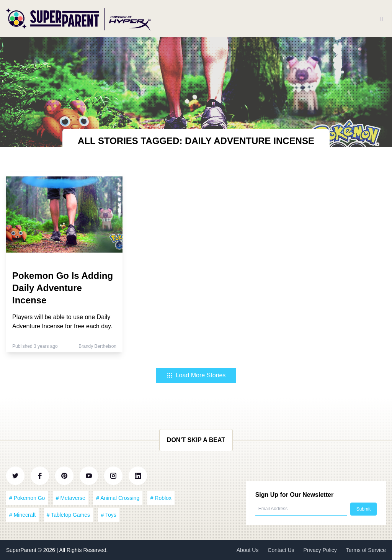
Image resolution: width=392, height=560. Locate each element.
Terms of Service (366, 550)
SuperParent (22, 550)
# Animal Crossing (118, 498)
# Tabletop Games (68, 515)
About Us (248, 550)
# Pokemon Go (27, 498)
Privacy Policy (320, 550)
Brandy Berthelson (97, 346)
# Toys (109, 515)
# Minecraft (22, 515)
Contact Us (281, 550)
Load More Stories (196, 375)
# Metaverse (71, 498)
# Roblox (161, 498)
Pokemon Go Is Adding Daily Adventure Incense (63, 288)
